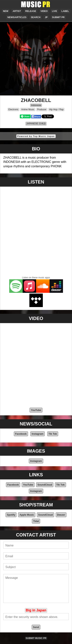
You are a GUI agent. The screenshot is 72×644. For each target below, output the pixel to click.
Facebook (21, 434)
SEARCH (36, 17)
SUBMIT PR (58, 17)
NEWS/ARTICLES (17, 17)
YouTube (36, 410)
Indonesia (36, 105)
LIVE (55, 11)
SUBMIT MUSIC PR (36, 638)
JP (46, 17)
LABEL (65, 11)
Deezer (61, 515)
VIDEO (44, 11)
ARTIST (17, 11)
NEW (6, 11)
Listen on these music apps (36, 278)
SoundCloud (45, 485)
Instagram (38, 434)
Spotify (11, 515)
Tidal (36, 521)
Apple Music (27, 515)
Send (36, 627)
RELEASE (31, 11)
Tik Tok (53, 434)
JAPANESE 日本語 (36, 124)
